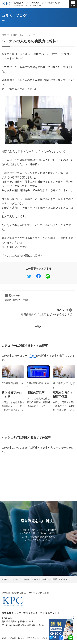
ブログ (31, 35)
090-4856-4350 (13, 625)
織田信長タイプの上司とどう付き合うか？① (47, 312)
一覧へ (38, 327)
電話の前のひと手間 (16, 298)
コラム (15, 579)
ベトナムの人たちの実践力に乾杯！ (31, 41)
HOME (4, 579)
